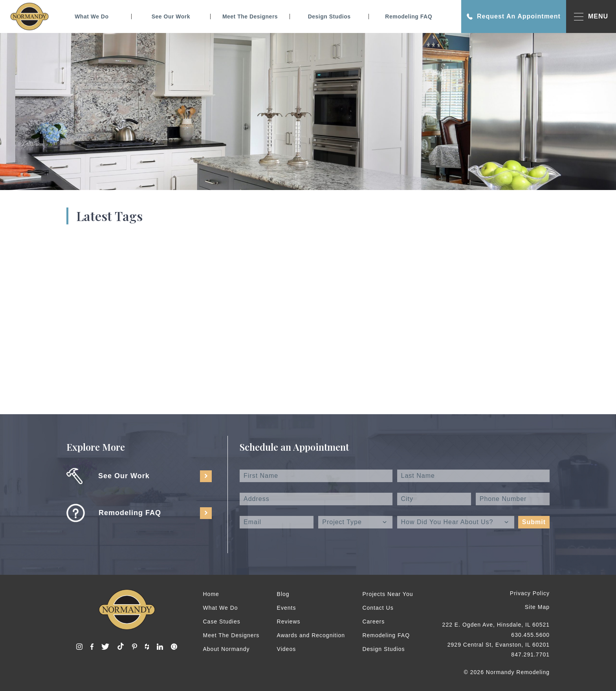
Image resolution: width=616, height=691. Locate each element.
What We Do (92, 16)
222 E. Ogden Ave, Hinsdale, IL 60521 (496, 625)
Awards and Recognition (311, 635)
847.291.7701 (530, 654)
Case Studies (222, 622)
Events (287, 608)
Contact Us (378, 608)
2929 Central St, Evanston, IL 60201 (499, 645)
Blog (283, 594)
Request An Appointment (514, 16)
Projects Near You (388, 594)
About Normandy (226, 649)
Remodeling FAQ (409, 16)
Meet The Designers (250, 16)
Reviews (289, 622)
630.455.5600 (530, 635)
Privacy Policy (530, 593)
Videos (287, 649)
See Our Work (171, 16)
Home (211, 594)
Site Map (537, 607)
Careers (373, 622)
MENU (591, 17)
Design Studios (329, 16)
